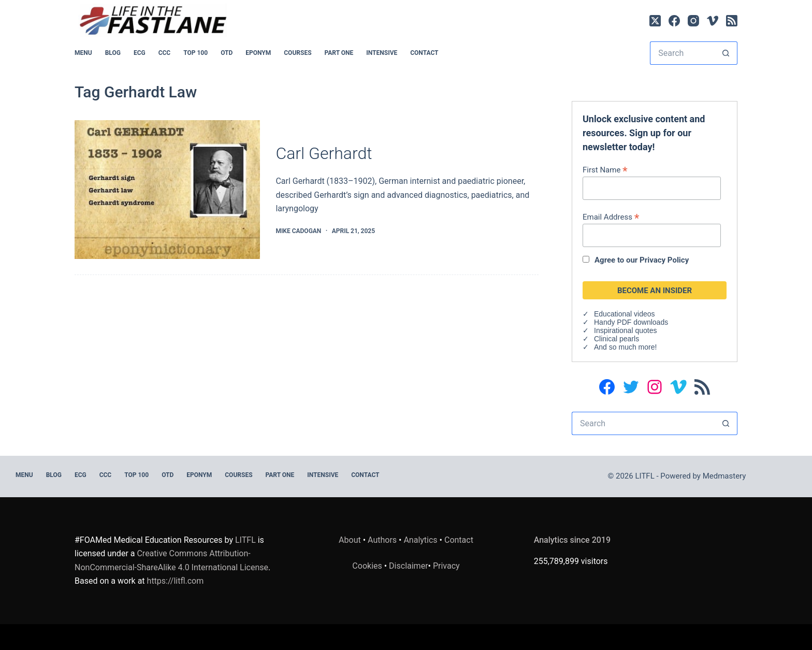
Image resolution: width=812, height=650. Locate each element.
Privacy (446, 566)
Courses (298, 53)
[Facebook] (674, 21)
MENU (83, 53)
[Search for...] (682, 53)
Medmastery (724, 476)
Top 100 (195, 53)
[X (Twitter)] (655, 21)
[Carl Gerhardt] (167, 190)
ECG (140, 53)
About (350, 540)
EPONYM (258, 53)
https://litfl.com (176, 581)
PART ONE (339, 53)
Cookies (368, 566)
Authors (382, 540)
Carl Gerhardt (324, 153)
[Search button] (726, 53)
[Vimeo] (713, 21)
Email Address (611, 217)
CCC (165, 53)
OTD (227, 53)
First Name (605, 170)
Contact (424, 53)
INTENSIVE (382, 53)
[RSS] (732, 21)
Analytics (420, 540)
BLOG (113, 53)
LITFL (245, 540)
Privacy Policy (664, 260)
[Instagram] (693, 21)
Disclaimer (408, 566)
